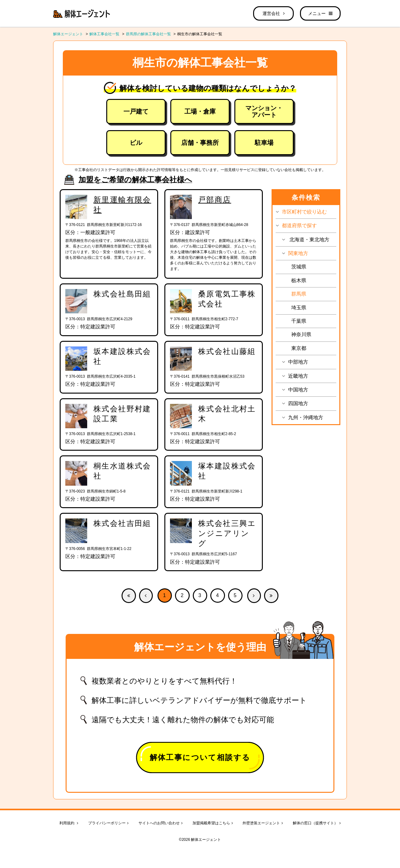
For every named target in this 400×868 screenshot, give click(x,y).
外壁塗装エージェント (263, 823)
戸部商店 (215, 200)
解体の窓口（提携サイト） (317, 823)
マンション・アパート (264, 111)
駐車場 (264, 143)
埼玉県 (299, 308)
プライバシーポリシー (108, 823)
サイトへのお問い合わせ (160, 823)
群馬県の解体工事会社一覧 (148, 34)
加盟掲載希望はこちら (213, 823)
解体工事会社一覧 (104, 34)
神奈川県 (301, 334)
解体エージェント (68, 34)
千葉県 (299, 321)
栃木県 (299, 280)
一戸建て (136, 111)
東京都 (299, 348)
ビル (136, 143)
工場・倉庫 (200, 111)
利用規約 (69, 823)
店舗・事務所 (200, 143)
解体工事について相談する (200, 757)
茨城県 (299, 267)
